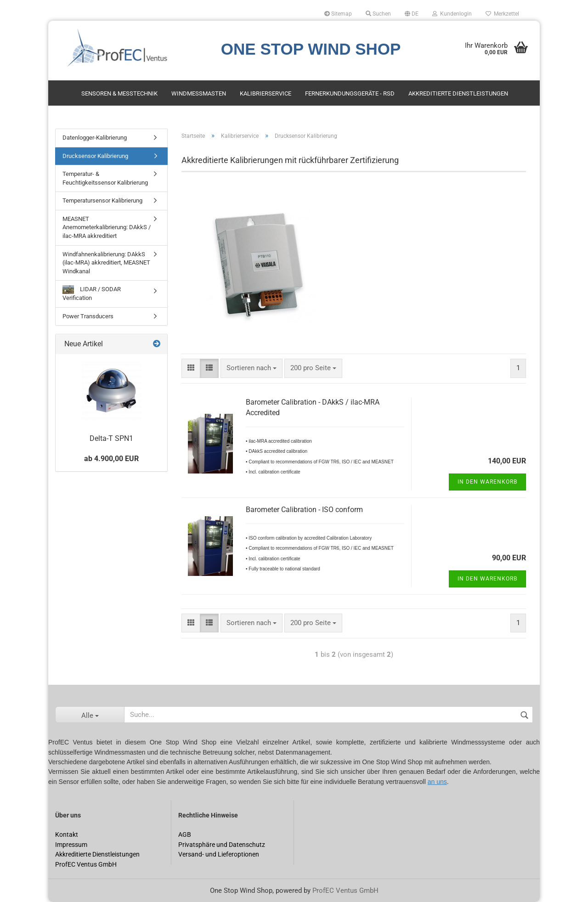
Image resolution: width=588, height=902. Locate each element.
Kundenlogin (452, 14)
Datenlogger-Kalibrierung (95, 138)
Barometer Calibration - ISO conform (304, 510)
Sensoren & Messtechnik (119, 93)
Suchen (378, 14)
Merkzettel (502, 14)
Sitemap (338, 14)
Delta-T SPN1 (111, 438)
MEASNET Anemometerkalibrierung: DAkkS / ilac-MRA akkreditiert (107, 227)
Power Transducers (88, 316)
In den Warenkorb (487, 482)
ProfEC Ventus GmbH (345, 891)
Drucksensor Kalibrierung (95, 156)
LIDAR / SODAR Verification (92, 293)
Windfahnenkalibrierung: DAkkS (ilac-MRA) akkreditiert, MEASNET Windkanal (106, 263)
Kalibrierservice (266, 93)
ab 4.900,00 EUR (111, 459)
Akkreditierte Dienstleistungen (458, 93)
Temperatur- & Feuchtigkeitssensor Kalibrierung (105, 178)
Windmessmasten (199, 93)
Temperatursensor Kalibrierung (102, 200)
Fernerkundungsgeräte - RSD (350, 93)
